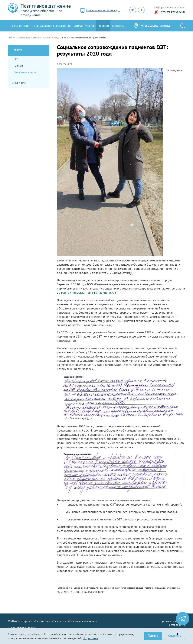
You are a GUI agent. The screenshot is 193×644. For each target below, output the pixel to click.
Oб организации (20, 26)
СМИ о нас (19, 83)
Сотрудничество (84, 26)
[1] (132, 273)
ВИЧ (16, 59)
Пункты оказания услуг (155, 26)
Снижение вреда (25, 72)
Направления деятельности (52, 26)
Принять (153, 636)
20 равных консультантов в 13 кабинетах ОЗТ (87, 293)
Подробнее (90, 638)
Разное (18, 66)
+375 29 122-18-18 (172, 12)
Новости (103, 26)
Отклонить (175, 636)
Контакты (118, 26)
